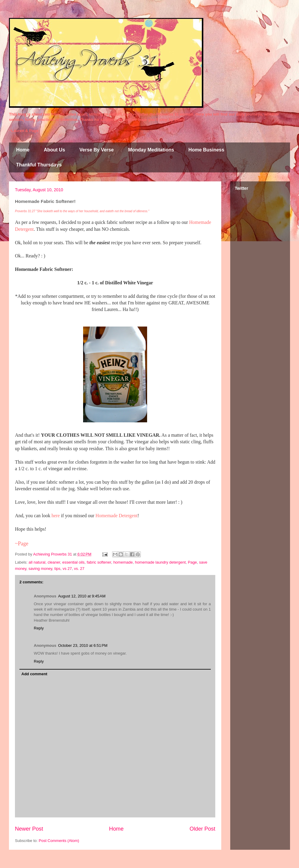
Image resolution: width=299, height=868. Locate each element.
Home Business (206, 150)
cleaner (54, 562)
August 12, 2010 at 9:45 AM (82, 596)
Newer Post (29, 829)
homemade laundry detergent (160, 562)
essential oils (73, 562)
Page (192, 562)
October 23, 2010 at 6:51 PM (83, 645)
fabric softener (99, 562)
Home (23, 150)
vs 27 (67, 569)
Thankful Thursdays (39, 165)
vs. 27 (79, 569)
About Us (54, 150)
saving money (40, 569)
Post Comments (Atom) (59, 841)
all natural (37, 562)
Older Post (202, 829)
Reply (39, 628)
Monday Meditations (151, 150)
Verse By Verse (97, 150)
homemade (123, 562)
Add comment (35, 674)
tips (57, 569)
